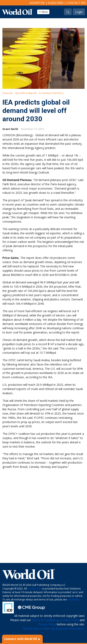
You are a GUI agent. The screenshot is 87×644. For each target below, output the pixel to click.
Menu (43, 12)
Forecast (8, 93)
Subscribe (56, 3)
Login (79, 12)
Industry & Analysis (26, 93)
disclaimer (73, 600)
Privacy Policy (47, 624)
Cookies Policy (69, 620)
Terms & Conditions (45, 620)
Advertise (37, 3)
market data (34, 589)
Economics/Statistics (51, 93)
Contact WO (76, 3)
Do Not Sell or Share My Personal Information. (54, 628)
